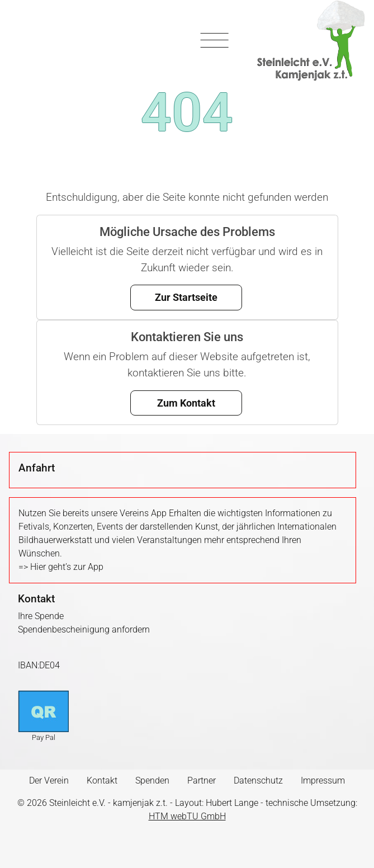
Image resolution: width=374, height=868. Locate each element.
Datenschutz (258, 780)
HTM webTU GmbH (187, 816)
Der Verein (49, 780)
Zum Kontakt (186, 403)
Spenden (152, 780)
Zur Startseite (186, 297)
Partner (202, 780)
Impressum (323, 780)
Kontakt (102, 780)
